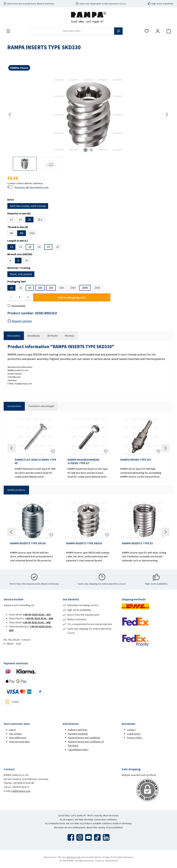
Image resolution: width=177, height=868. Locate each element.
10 (28, 261)
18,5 (41, 220)
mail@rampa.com (21, 791)
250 (51, 288)
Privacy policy (135, 737)
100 (40, 288)
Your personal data (19, 742)
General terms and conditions (84, 737)
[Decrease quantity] (11, 297)
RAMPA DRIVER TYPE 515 (136, 460)
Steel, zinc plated (21, 274)
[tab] (14, 336)
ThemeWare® (111, 861)
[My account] (158, 31)
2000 (85, 288)
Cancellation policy (78, 749)
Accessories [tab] (14, 406)
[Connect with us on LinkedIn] (106, 837)
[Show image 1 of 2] (85, 150)
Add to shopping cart (72, 297)
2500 (98, 288)
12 (12, 220)
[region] (88, 123)
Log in (12, 730)
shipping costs (73, 857)
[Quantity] (20, 297)
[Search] (118, 31)
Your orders (15, 734)
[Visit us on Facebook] (71, 837)
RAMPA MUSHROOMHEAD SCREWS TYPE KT (84, 461)
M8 (22, 233)
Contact (131, 730)
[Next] (167, 115)
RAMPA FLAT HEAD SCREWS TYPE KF (36, 461)
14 (21, 220)
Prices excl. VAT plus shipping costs (32, 187)
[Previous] (10, 115)
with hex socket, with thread (28, 206)
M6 (13, 234)
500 (63, 288)
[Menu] (8, 31)
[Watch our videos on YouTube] (88, 837)
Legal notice (134, 734)
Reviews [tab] (70, 336)
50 (30, 288)
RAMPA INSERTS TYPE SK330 (28, 543)
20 (40, 247)
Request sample (20, 321)
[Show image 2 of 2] (91, 150)
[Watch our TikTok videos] (97, 837)
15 (22, 247)
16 (29, 219)
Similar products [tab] (16, 490)
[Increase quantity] (28, 297)
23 (48, 247)
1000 (74, 288)
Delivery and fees (78, 730)
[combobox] (73, 31)
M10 (33, 234)
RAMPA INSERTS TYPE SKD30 (84, 543)
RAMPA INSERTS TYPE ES (137, 543)
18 (30, 247)
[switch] (10, 187)
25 (59, 247)
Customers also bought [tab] (41, 406)
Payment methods (78, 734)
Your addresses (18, 737)
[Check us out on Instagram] (80, 837)
